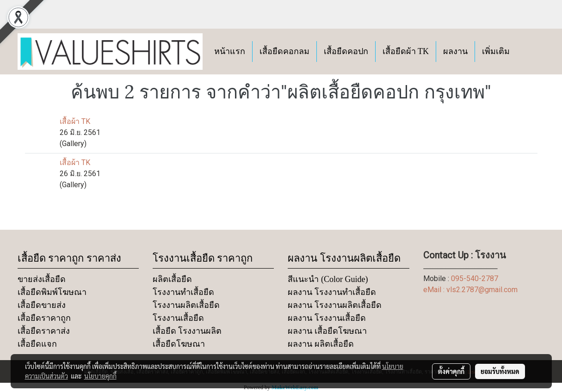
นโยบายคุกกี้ (100, 376)
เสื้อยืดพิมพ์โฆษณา (52, 292)
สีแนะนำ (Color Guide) (328, 279)
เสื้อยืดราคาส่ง (44, 331)
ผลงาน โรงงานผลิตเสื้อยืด (335, 305)
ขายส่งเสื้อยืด (42, 279)
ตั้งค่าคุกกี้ (451, 371)
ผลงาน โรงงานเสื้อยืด (327, 318)
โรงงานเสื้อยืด (178, 318)
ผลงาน (455, 51)
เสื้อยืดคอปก (346, 51)
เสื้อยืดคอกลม (284, 51)
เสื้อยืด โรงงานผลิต (187, 331)
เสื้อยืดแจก (37, 344)
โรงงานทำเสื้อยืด (183, 292)
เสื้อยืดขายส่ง (42, 305)
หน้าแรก (230, 51)
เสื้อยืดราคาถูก (44, 318)
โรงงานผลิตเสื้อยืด (186, 305)
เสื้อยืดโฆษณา (179, 344)
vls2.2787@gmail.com (482, 290)
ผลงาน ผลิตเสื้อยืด (321, 344)
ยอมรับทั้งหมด (500, 371)
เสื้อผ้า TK (75, 121)
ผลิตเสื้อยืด (172, 279)
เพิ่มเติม (496, 51)
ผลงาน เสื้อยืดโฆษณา (327, 331)
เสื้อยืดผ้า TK (406, 51)
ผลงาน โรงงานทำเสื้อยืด (332, 292)
